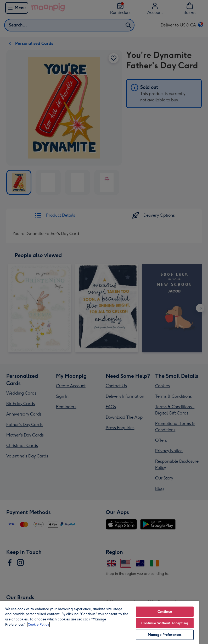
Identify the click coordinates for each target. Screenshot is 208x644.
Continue (165, 612)
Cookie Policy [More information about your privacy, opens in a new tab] (38, 624)
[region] (99, 622)
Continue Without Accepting (165, 623)
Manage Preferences (165, 635)
